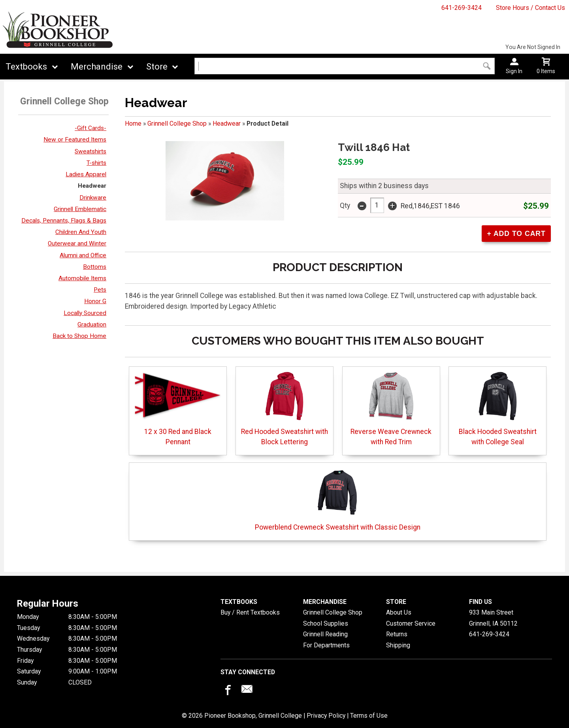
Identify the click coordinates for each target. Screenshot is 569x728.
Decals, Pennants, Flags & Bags (64, 221)
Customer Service (411, 623)
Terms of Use (369, 716)
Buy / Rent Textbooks (250, 612)
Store (157, 67)
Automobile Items (82, 278)
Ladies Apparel (86, 174)
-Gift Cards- (90, 128)
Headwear (92, 186)
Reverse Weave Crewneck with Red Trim (391, 408)
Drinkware (93, 198)
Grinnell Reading (325, 634)
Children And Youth (81, 232)
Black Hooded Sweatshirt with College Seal (498, 408)
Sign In (514, 71)
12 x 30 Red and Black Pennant (178, 408)
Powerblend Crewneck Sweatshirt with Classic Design (338, 499)
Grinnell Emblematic (80, 209)
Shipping (398, 645)
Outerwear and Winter (77, 243)
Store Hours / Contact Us (530, 8)
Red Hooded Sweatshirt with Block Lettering (284, 408)
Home (133, 124)
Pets (100, 290)
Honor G (95, 301)
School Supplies (326, 623)
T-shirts (96, 163)
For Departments (326, 645)
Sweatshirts (90, 151)
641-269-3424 (462, 8)
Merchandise (97, 67)
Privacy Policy (326, 716)
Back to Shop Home (79, 336)
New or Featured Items (75, 140)
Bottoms (95, 267)
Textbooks (26, 67)
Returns (397, 634)
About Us (399, 612)
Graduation (92, 324)
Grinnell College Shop (177, 124)
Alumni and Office (83, 255)
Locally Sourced (85, 313)
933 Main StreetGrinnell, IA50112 (493, 618)
